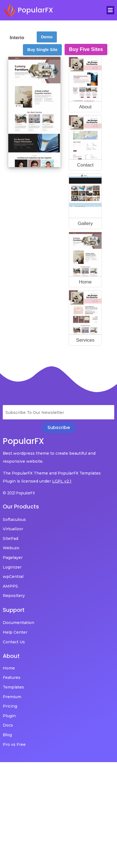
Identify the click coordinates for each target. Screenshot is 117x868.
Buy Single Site (42, 49)
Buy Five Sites (86, 49)
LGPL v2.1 (62, 481)
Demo (47, 37)
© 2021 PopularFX (19, 493)
